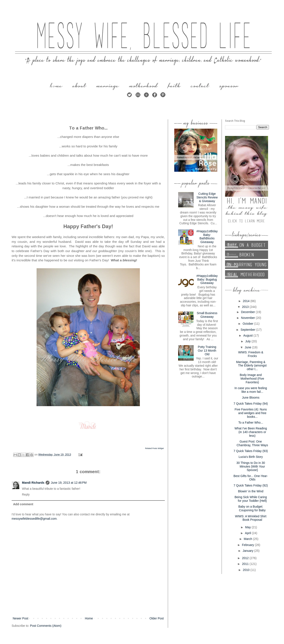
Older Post (157, 618)
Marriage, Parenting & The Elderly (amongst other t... (251, 366)
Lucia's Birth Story (251, 457)
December (248, 312)
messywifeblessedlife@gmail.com (34, 519)
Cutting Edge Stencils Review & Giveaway (207, 197)
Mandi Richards (33, 483)
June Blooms (251, 398)
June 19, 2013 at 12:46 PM (69, 483)
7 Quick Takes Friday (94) (251, 404)
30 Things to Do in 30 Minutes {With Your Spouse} (251, 466)
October (248, 324)
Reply (26, 494)
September (248, 330)
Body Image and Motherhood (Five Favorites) (252, 379)
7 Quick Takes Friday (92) (251, 485)
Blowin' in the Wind (251, 491)
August (248, 335)
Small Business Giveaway (207, 315)
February (248, 545)
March (248, 539)
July (248, 341)
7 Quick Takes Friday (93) (251, 451)
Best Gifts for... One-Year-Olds (251, 478)
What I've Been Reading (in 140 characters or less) (251, 432)
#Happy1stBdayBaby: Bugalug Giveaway (207, 279)
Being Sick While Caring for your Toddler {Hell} (251, 499)
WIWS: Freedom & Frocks (251, 354)
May (248, 527)
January (248, 551)
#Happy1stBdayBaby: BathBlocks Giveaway (207, 237)
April (248, 533)
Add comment (23, 504)
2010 (247, 570)
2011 (246, 564)
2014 (247, 301)
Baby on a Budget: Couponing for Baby (252, 508)
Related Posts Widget (154, 448)
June (248, 347)
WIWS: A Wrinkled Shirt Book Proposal (251, 518)
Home (89, 618)
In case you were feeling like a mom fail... (251, 390)
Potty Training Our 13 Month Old (207, 351)
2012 (246, 558)
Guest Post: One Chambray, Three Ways (252, 443)
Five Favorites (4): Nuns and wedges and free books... (251, 413)
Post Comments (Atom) (46, 626)
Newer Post (20, 618)
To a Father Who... (251, 423)
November (248, 318)
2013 (246, 307)
